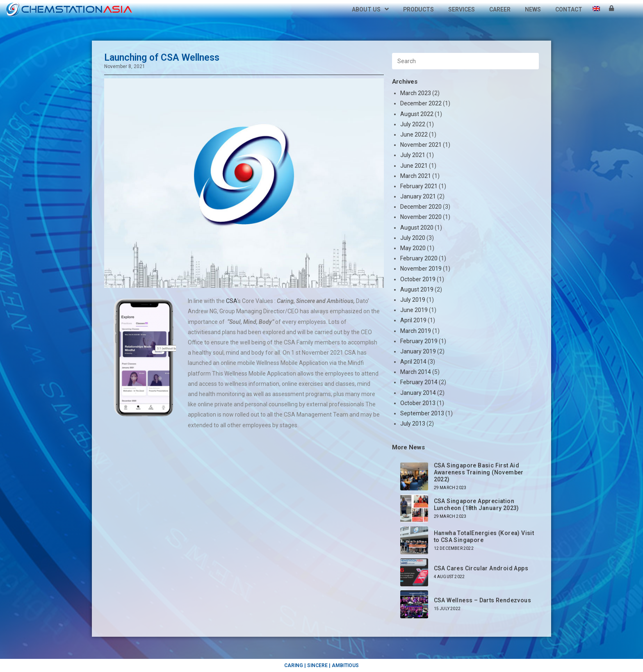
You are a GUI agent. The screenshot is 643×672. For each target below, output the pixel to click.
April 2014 (413, 362)
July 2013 (413, 424)
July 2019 (413, 300)
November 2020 (421, 217)
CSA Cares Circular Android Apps (481, 568)
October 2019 (418, 279)
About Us (370, 9)
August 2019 (417, 289)
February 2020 (419, 258)
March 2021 (416, 176)
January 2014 (418, 393)
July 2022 (413, 124)
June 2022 (414, 134)
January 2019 (418, 351)
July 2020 (413, 238)
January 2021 (418, 196)
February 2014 (419, 382)
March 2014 (416, 372)
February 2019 (419, 341)
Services (462, 9)
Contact (569, 9)
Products (418, 9)
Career (500, 9)
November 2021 (421, 145)
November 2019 (421, 269)
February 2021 (419, 186)
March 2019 (416, 331)
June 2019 (414, 310)
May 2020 (413, 248)
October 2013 (418, 403)
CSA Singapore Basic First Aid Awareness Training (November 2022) (479, 472)
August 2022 (417, 114)
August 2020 (417, 228)
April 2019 (413, 320)
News (533, 9)
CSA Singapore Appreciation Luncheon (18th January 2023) (477, 505)
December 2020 (421, 207)
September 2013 (422, 413)
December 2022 (421, 103)
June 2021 (414, 166)
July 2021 (413, 155)
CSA (231, 301)
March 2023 (416, 93)
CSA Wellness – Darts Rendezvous (482, 600)
